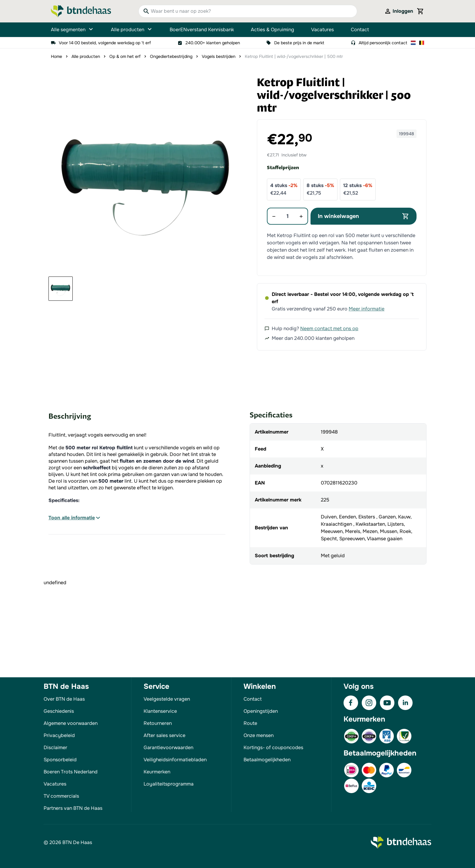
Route (250, 723)
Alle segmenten (72, 30)
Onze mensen (259, 735)
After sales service (164, 735)
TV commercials (61, 796)
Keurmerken (157, 772)
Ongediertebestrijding (171, 56)
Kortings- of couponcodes (273, 747)
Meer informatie (367, 309)
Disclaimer (55, 747)
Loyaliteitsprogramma (169, 784)
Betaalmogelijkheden (267, 760)
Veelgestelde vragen (167, 699)
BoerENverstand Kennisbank (202, 30)
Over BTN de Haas (64, 699)
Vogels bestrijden (219, 56)
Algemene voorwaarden (71, 723)
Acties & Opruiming (272, 30)
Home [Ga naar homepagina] (56, 56)
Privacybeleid (59, 735)
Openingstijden (261, 711)
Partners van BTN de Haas (73, 808)
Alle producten (132, 30)
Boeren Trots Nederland (71, 772)
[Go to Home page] (81, 11)
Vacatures (322, 30)
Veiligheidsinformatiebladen (175, 760)
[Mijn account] (399, 11)
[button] (146, 174)
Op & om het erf (125, 56)
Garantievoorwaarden (168, 747)
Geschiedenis (59, 711)
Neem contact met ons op (329, 328)
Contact (360, 30)
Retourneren (158, 723)
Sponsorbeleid (60, 760)
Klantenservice (160, 711)
